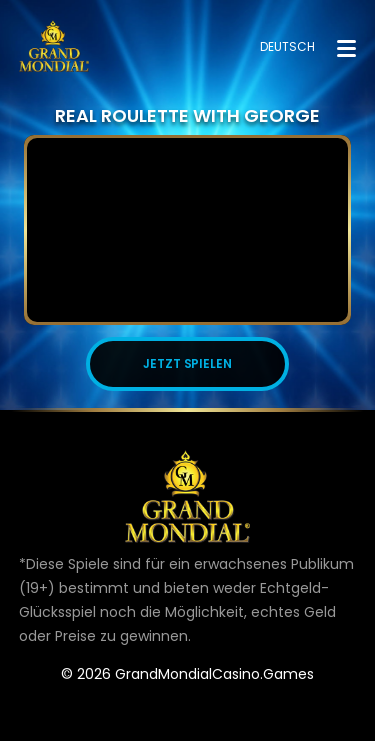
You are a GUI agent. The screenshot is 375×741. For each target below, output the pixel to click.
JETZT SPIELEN (188, 363)
